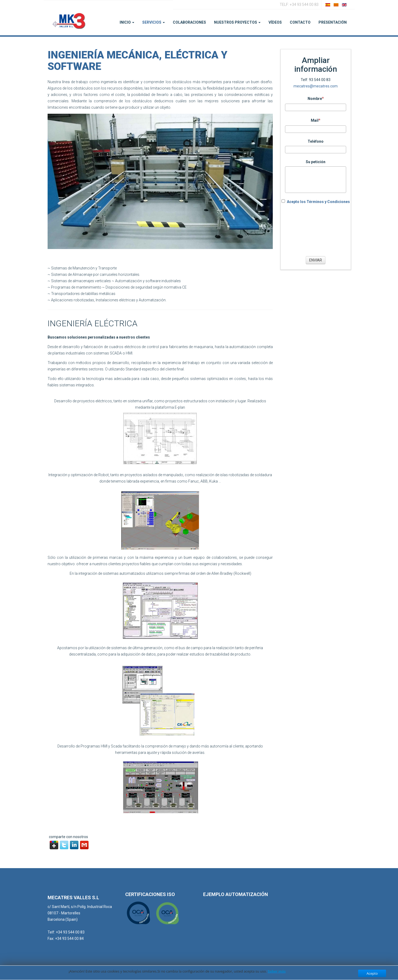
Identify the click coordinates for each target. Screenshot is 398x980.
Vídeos (275, 22)
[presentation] (316, 230)
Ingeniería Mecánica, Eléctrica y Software (137, 61)
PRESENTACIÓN (333, 22)
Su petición (316, 162)
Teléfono (316, 141)
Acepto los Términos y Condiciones (318, 202)
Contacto (300, 22)
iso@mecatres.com (64, 951)
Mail (316, 120)
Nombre (316, 98)
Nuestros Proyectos (237, 22)
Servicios (154, 22)
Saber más (277, 971)
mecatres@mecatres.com (316, 86)
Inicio (127, 22)
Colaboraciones (189, 22)
